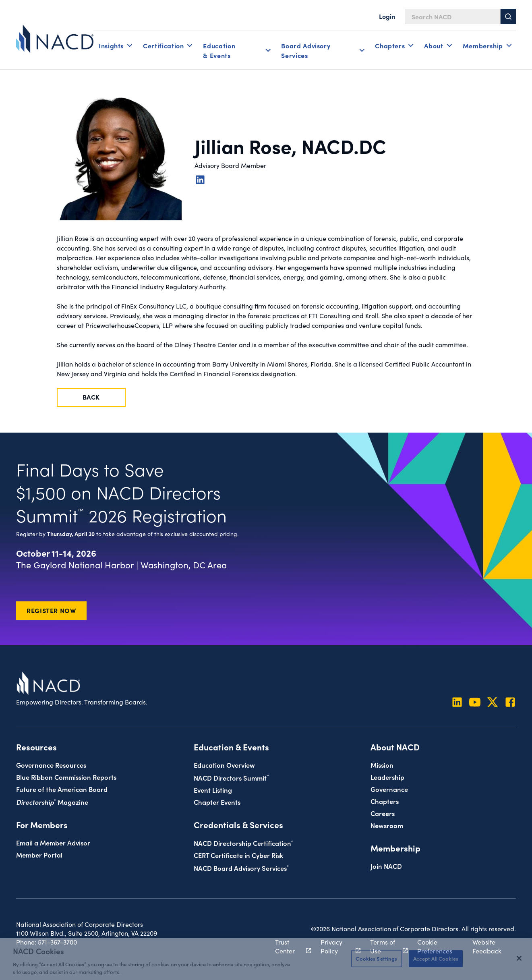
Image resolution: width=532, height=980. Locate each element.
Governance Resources (51, 765)
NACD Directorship (243, 843)
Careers (383, 813)
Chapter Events (217, 802)
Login (387, 16)
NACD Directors (231, 778)
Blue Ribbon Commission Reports (66, 777)
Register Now (51, 610)
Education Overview (224, 765)
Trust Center (289, 946)
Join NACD (386, 866)
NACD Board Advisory (241, 868)
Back (91, 397)
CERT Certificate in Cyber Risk (238, 855)
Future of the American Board (62, 789)
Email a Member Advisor (53, 842)
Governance (389, 789)
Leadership (387, 777)
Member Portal (39, 855)
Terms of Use (384, 946)
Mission (382, 765)
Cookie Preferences (435, 946)
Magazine (52, 802)
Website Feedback (487, 946)
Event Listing (213, 790)
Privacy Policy (336, 946)
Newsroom (387, 825)
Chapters (385, 801)
